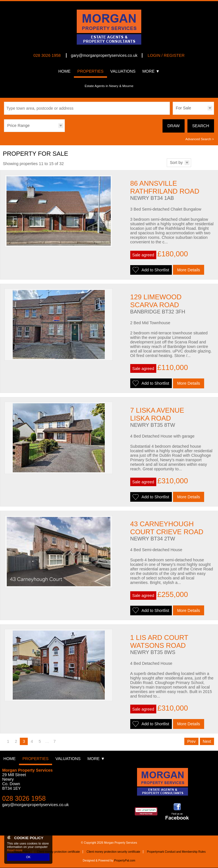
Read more (15, 850)
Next (207, 742)
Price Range (18, 125)
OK (28, 857)
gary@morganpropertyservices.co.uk (104, 55)
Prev (191, 742)
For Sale (183, 108)
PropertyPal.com (125, 861)
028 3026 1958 (47, 55)
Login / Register (166, 55)
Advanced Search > (200, 139)
